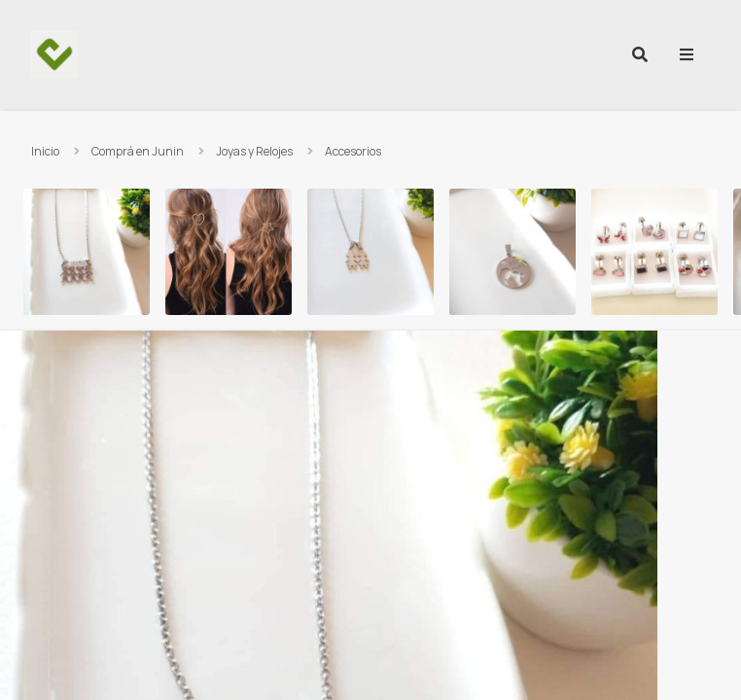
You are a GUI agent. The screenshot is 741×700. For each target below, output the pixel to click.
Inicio (45, 151)
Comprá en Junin (138, 151)
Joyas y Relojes (254, 151)
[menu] (687, 54)
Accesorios (353, 151)
